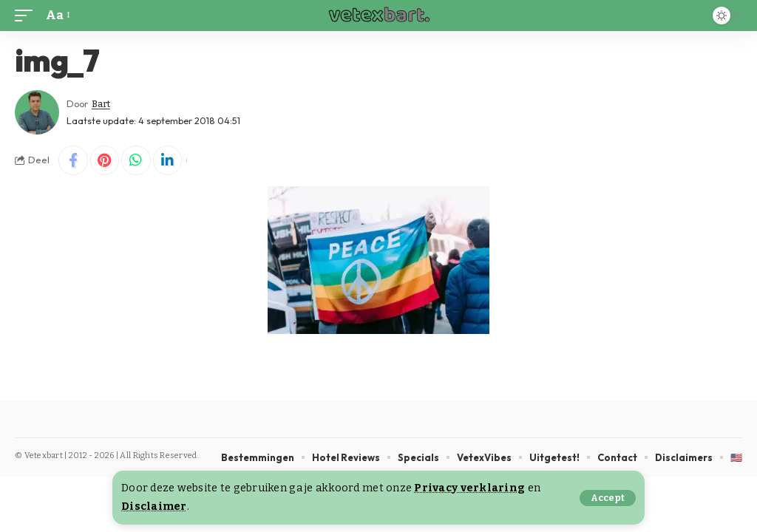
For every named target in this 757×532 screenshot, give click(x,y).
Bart (101, 104)
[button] (608, 498)
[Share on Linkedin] (169, 160)
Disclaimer (154, 507)
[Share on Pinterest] (105, 160)
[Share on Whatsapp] (137, 160)
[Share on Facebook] (73, 160)
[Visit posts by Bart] (37, 112)
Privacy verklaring (469, 488)
